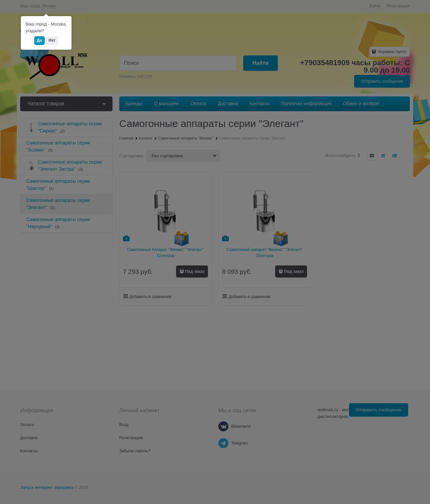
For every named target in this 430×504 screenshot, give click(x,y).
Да (39, 40)
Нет (52, 40)
